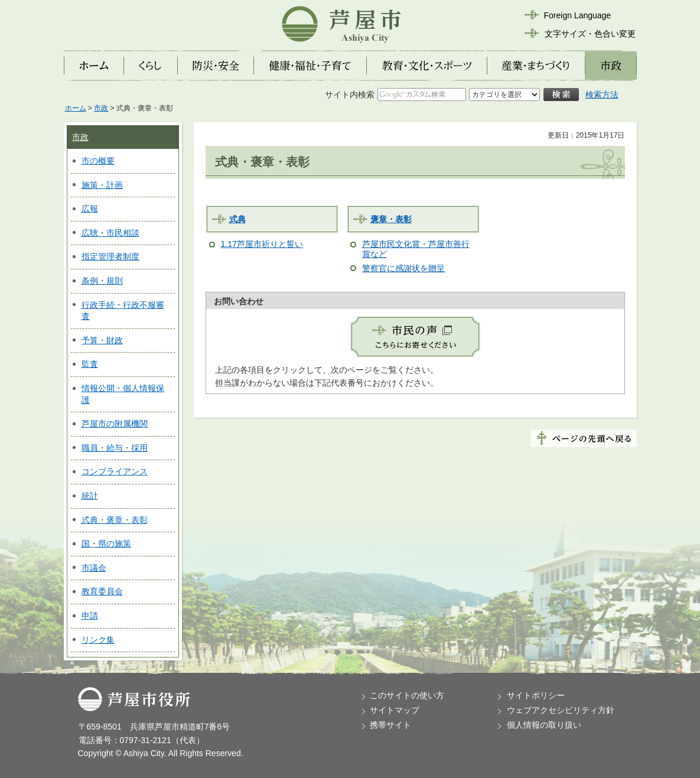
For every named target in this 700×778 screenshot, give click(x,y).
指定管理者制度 (110, 256)
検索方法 (602, 95)
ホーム (76, 108)
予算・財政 (102, 340)
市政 (101, 108)
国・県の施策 (106, 543)
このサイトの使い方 (407, 695)
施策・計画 (102, 185)
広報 (90, 209)
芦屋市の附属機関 (115, 424)
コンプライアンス (115, 471)
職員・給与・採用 (115, 448)
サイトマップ (395, 710)
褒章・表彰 (391, 219)
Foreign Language (578, 15)
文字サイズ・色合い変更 (590, 34)
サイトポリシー (536, 695)
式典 (237, 219)
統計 (90, 496)
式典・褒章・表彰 (115, 520)
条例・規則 (102, 281)
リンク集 (98, 640)
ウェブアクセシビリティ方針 (561, 710)
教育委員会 (102, 591)
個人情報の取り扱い (544, 725)
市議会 (94, 568)
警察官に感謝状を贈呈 (403, 268)
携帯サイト (390, 725)
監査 (90, 364)
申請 (90, 616)
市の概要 (98, 161)
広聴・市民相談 (110, 233)
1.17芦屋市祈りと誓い (262, 244)
